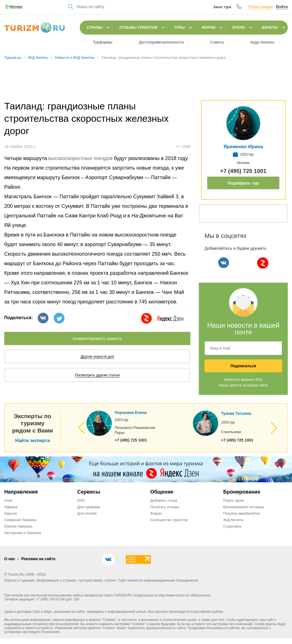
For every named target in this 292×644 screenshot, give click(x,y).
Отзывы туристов (138, 27)
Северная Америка (20, 520)
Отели (239, 27)
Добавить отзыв (164, 500)
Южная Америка (18, 526)
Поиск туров (234, 500)
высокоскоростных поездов (80, 158)
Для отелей (87, 513)
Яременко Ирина (243, 147)
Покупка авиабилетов (242, 513)
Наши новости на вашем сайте (243, 385)
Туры (180, 27)
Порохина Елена (131, 413)
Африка (11, 507)
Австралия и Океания (23, 533)
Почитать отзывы (165, 507)
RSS (81, 500)
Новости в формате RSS (243, 380)
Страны (95, 27)
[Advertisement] (146, 83)
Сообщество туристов (169, 520)
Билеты (270, 27)
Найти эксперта (33, 441)
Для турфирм (89, 507)
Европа (10, 513)
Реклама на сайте (38, 559)
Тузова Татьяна (236, 413)
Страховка (232, 526)
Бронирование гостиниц (244, 507)
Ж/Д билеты (233, 520)
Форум (209, 27)
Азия (8, 500)
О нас (10, 559)
